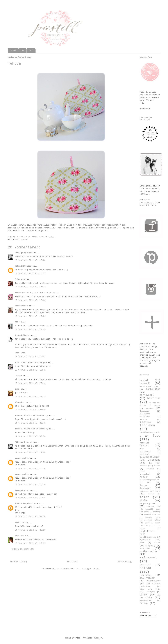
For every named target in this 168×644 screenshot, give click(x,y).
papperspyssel (147, 504)
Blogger (98, 638)
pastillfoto (147, 531)
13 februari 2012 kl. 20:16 (30, 383)
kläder (142, 471)
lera (158, 491)
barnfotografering (149, 386)
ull (159, 595)
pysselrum (145, 540)
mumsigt (151, 494)
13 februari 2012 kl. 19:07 (30, 357)
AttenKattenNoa (23, 266)
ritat (157, 543)
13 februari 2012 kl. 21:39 (30, 410)
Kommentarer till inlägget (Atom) (81, 569)
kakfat (143, 466)
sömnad (24, 240)
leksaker (145, 488)
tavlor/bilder (147, 578)
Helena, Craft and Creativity (31, 416)
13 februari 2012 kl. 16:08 (30, 260)
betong (153, 403)
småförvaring (148, 551)
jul (151, 463)
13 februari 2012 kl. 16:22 (30, 287)
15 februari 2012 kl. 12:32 (30, 543)
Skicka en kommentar (23, 549)
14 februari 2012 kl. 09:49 (30, 423)
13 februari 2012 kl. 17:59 (30, 330)
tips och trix (150, 589)
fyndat (144, 446)
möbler (144, 501)
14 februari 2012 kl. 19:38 (30, 498)
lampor (144, 485)
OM (23, 51)
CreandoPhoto (22, 335)
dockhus (143, 420)
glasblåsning (145, 452)
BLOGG (13, 51)
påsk (142, 543)
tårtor (144, 595)
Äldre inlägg (125, 562)
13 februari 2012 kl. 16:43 (30, 300)
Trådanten (20, 279)
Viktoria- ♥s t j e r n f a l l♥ (33, 293)
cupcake (149, 408)
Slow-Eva (19, 536)
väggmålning (146, 601)
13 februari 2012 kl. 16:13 (30, 274)
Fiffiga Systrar (24, 253)
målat (144, 497)
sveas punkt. (22, 458)
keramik (150, 469)
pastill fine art (152, 515)
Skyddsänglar (22, 490)
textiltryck (154, 581)
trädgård (151, 592)
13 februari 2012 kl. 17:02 (30, 316)
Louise (18, 376)
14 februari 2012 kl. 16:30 (30, 469)
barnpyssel (147, 395)
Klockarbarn (21, 306)
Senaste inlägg (18, 562)
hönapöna (19, 402)
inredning (154, 460)
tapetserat (146, 575)
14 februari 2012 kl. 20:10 (30, 517)
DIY (31, 51)
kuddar (144, 477)
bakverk (145, 384)
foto (156, 436)
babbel (144, 381)
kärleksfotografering (149, 480)
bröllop (143, 406)
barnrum (154, 398)
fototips (144, 443)
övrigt (144, 603)
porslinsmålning (148, 537)
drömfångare (146, 422)
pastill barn (153, 509)
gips (142, 449)
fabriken (147, 425)
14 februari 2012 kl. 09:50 (30, 436)
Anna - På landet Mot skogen (31, 363)
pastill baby (153, 506)
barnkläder (153, 389)
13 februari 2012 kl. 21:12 (30, 397)
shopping (150, 546)
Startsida (72, 562)
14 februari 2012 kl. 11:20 (30, 452)
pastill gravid (153, 517)
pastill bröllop (152, 512)
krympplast (145, 474)
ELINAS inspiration (25, 504)
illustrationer (150, 457)
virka (149, 598)
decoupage (144, 411)
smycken (145, 548)
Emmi (17, 389)
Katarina (19, 522)
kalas (157, 466)
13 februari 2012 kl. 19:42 (30, 370)
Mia (16, 322)
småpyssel (148, 558)
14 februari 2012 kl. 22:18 (30, 530)
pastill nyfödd (152, 520)
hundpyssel (144, 454)
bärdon (157, 406)
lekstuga (144, 491)
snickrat (145, 565)
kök (149, 483)
